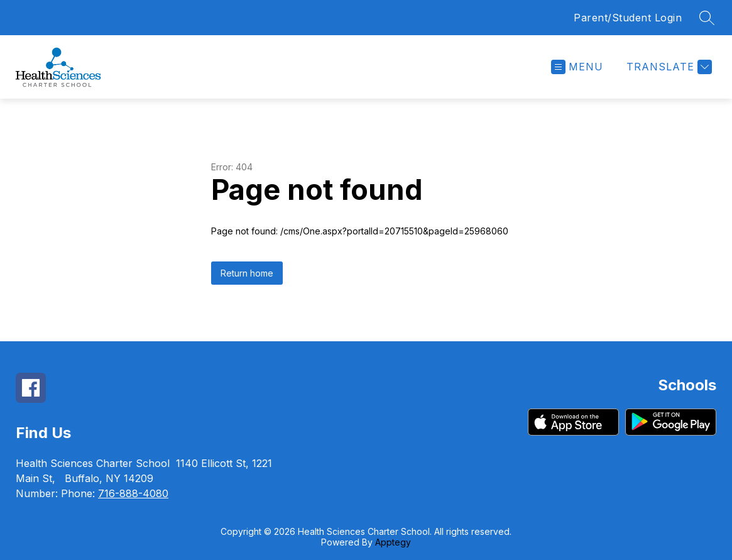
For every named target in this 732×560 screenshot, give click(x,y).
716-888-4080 (133, 493)
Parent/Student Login (628, 18)
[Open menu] (577, 67)
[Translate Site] (668, 67)
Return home (247, 273)
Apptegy (393, 542)
